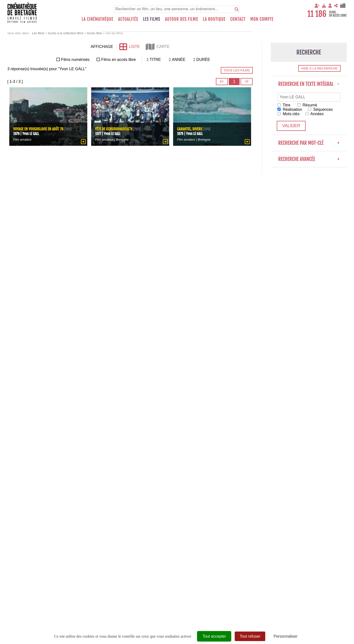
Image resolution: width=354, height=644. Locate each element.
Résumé (307, 105)
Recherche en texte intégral (309, 84)
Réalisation (290, 109)
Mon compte (262, 19)
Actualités (128, 19)
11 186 (317, 14)
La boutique (214, 19)
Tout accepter (214, 636)
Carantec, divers (190, 129)
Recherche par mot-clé (309, 143)
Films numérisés (75, 60)
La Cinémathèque (98, 19)
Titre (284, 105)
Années (315, 114)
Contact (238, 19)
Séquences (321, 109)
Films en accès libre (118, 60)
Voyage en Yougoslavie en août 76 (38, 129)
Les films (152, 19)
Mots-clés (288, 114)
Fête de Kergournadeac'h (114, 129)
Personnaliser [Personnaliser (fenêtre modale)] (286, 636)
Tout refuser (250, 636)
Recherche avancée (309, 159)
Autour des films (182, 19)
